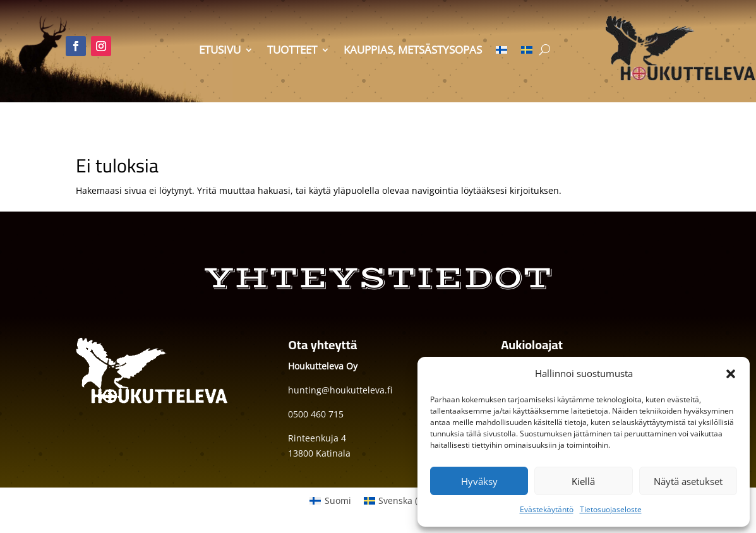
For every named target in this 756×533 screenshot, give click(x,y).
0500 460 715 (316, 414)
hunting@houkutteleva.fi (340, 390)
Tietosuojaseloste (611, 509)
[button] (731, 374)
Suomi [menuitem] (338, 500)
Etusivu (220, 51)
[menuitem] (501, 52)
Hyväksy (479, 481)
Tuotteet (292, 51)
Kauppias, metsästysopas (413, 51)
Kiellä (583, 481)
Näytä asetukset (688, 481)
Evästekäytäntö (547, 509)
